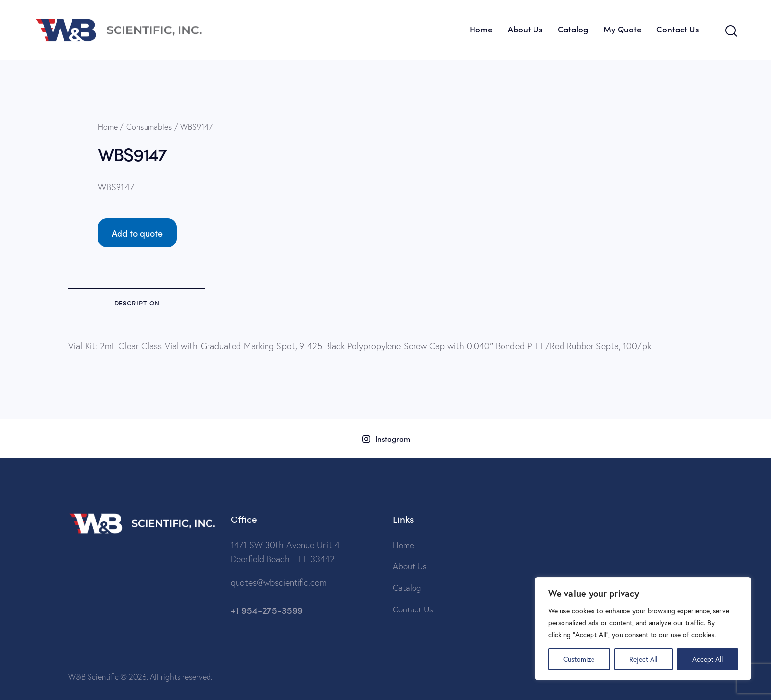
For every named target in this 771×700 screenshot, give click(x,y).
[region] (643, 629)
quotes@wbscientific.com (279, 583)
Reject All (643, 659)
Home (108, 127)
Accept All (708, 659)
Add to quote (137, 233)
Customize (579, 659)
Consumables (149, 127)
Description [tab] (137, 303)
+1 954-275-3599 (267, 610)
